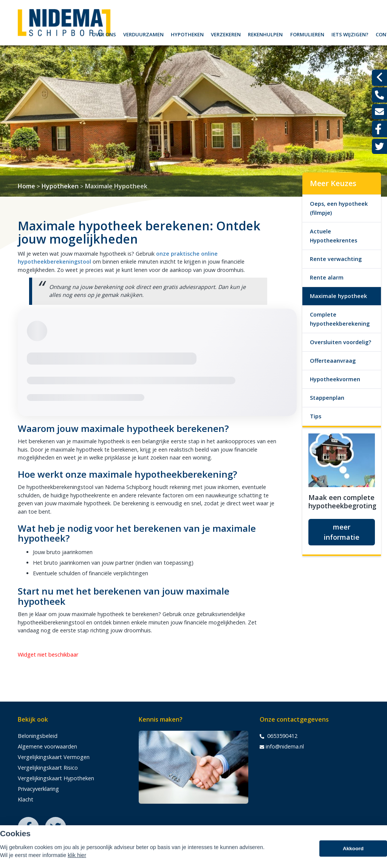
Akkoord (353, 850)
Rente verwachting (336, 259)
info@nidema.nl (282, 747)
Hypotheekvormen (335, 379)
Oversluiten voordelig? (341, 342)
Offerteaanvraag (333, 361)
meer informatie (342, 532)
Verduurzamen (143, 33)
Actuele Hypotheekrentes (334, 236)
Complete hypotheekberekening (340, 319)
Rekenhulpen (265, 33)
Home (26, 186)
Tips (316, 416)
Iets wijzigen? (350, 33)
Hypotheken (187, 33)
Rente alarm (327, 277)
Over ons (104, 33)
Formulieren (307, 33)
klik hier (77, 857)
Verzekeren (226, 33)
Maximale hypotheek (338, 296)
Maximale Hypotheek (116, 186)
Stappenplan (327, 398)
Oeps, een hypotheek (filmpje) (339, 208)
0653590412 (279, 736)
